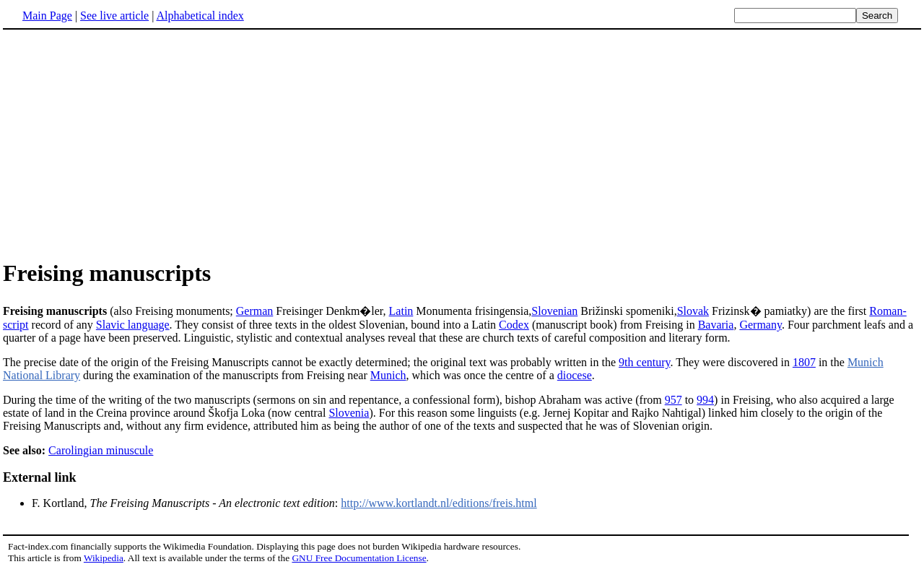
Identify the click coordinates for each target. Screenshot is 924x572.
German (255, 311)
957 (674, 400)
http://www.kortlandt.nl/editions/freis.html (439, 503)
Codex (514, 325)
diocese (575, 375)
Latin (401, 311)
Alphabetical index (200, 16)
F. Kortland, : (186, 503)
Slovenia (349, 413)
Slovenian (554, 311)
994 (705, 400)
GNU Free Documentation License (359, 558)
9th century (644, 362)
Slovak (693, 311)
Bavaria (716, 325)
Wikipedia (104, 558)
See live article (114, 16)
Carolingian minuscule (101, 450)
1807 (804, 362)
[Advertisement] (124, 144)
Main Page (47, 16)
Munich (388, 375)
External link (40, 477)
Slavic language (133, 325)
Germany (760, 325)
